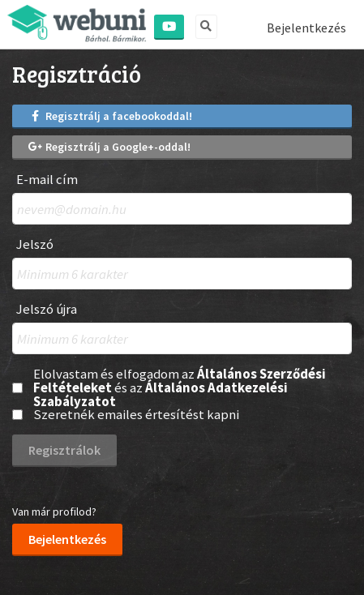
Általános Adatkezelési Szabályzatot (161, 394)
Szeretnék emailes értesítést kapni (136, 415)
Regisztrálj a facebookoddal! (110, 116)
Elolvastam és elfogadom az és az (180, 387)
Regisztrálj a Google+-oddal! (109, 147)
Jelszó (35, 244)
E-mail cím (47, 180)
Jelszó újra (47, 309)
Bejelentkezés (306, 28)
